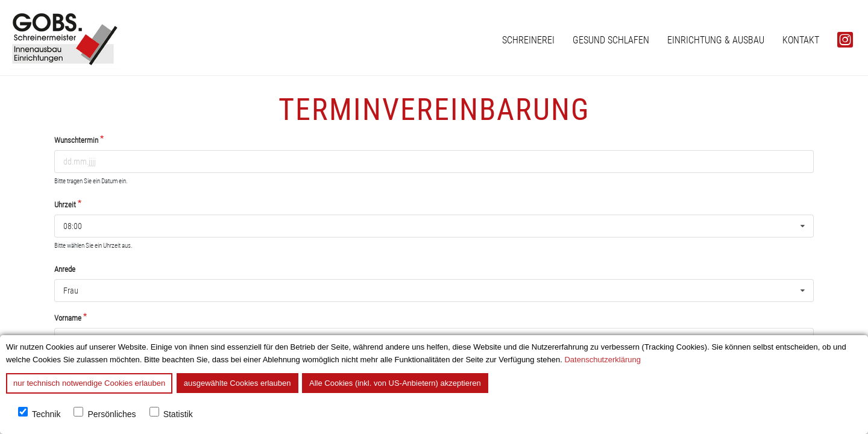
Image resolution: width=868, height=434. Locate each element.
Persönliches (112, 414)
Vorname (68, 318)
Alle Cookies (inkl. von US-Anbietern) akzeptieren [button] (395, 383)
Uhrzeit (65, 205)
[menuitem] (528, 40)
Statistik (178, 414)
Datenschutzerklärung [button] (602, 360)
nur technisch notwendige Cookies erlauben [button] (89, 383)
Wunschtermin (76, 140)
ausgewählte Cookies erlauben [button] (237, 383)
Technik (46, 414)
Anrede (65, 269)
